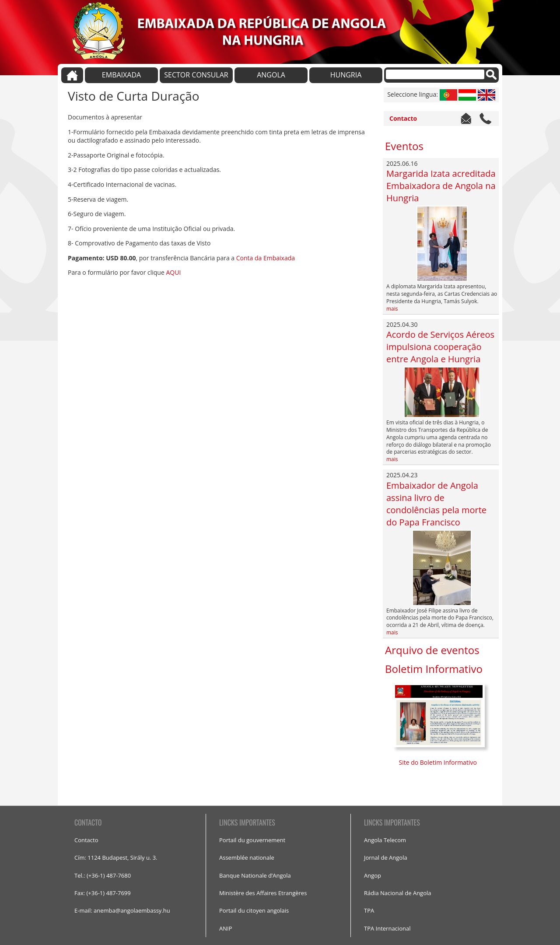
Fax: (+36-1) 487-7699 (103, 893)
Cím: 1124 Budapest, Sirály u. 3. (116, 857)
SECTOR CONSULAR (196, 75)
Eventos (404, 146)
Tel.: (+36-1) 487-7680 (103, 875)
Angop (373, 875)
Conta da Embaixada (266, 258)
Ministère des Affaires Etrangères (263, 893)
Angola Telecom (385, 840)
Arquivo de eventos (432, 650)
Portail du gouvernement (252, 840)
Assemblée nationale (247, 857)
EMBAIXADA (121, 75)
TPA (369, 910)
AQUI (173, 272)
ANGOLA (271, 75)
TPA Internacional (387, 928)
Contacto (403, 118)
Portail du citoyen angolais (254, 910)
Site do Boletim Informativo (439, 762)
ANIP (226, 928)
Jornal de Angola (386, 857)
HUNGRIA (346, 75)
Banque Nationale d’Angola (255, 875)
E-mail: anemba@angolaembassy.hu (122, 910)
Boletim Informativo (434, 669)
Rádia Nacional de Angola (398, 893)
